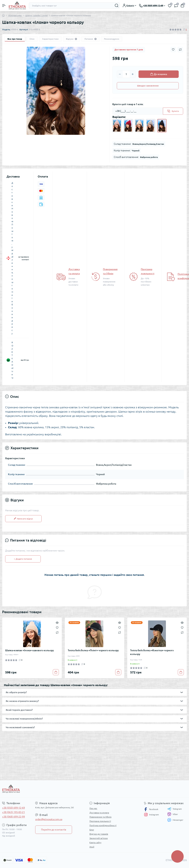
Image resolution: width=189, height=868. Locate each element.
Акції (92, 847)
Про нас (93, 808)
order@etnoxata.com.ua (49, 819)
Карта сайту (95, 842)
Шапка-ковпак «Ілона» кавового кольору (29, 650)
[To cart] (56, 672)
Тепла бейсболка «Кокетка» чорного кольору (152, 652)
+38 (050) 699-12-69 (14, 808)
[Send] (173, 111)
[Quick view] (57, 622)
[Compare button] (180, 50)
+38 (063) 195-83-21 (14, 812)
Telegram (175, 809)
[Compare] (57, 632)
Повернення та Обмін (100, 817)
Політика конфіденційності (103, 825)
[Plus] (133, 74)
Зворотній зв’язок (99, 838)
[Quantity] (126, 74)
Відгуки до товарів (99, 834)
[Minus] (120, 74)
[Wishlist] (57, 627)
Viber (173, 814)
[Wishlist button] (173, 50)
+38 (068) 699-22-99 (14, 817)
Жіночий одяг (15, 15)
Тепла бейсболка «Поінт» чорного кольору (93, 650)
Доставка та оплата (99, 813)
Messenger (175, 820)
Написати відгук (23, 519)
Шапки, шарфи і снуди (37, 15)
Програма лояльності (100, 821)
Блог (92, 830)
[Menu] (4, 6)
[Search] (117, 6)
